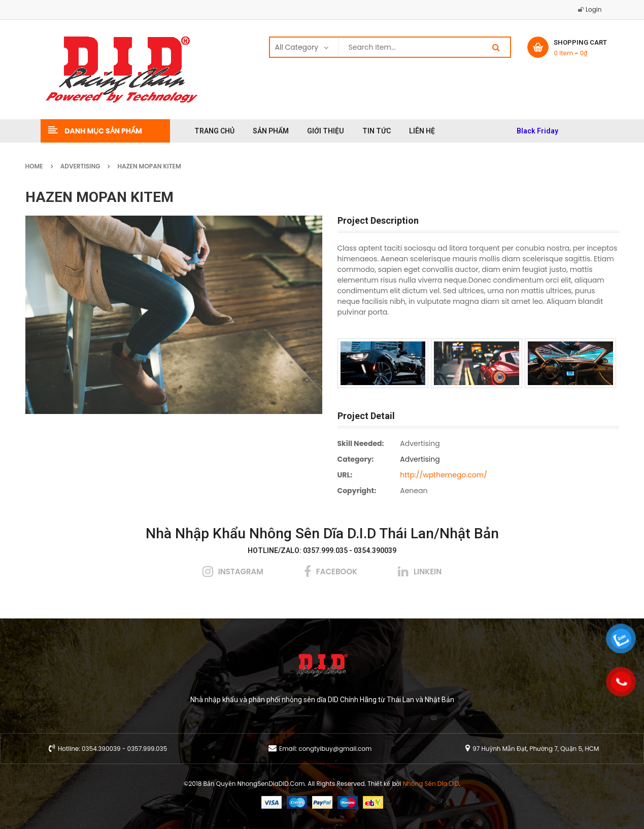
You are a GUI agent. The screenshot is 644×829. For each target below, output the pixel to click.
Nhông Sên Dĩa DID (431, 784)
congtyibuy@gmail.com (335, 749)
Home (34, 166)
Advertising (80, 166)
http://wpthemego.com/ (444, 475)
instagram (241, 572)
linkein (428, 572)
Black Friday (537, 131)
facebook (337, 572)
